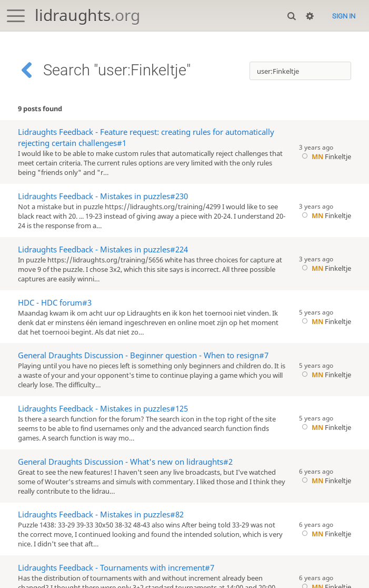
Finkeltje (325, 156)
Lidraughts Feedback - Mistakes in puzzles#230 (103, 196)
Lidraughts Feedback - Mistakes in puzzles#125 (103, 409)
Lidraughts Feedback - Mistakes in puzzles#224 (103, 249)
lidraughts (87, 15)
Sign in (344, 16)
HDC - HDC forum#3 (55, 303)
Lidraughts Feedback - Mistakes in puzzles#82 (101, 514)
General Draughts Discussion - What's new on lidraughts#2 (125, 462)
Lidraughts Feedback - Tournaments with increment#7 (116, 568)
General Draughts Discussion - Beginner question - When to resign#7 (143, 355)
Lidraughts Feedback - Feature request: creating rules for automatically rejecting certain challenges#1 (146, 138)
